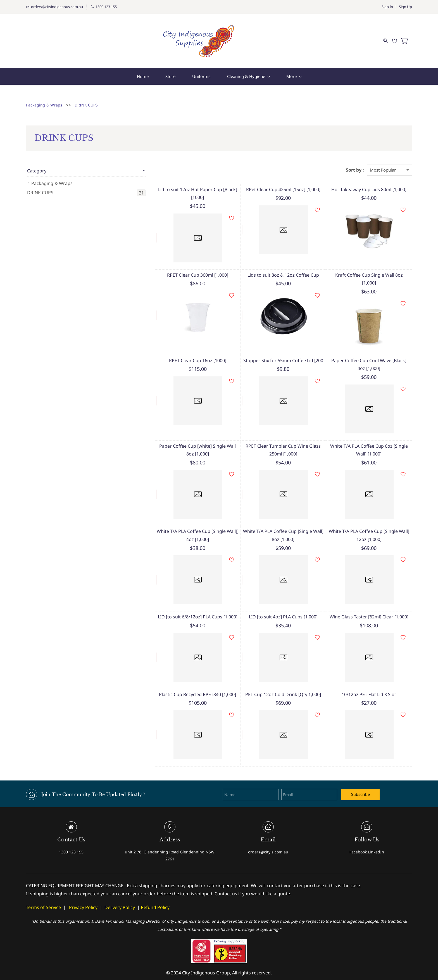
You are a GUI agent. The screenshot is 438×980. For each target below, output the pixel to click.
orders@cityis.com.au (268, 841)
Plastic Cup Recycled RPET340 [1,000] (176, 684)
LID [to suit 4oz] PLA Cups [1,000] (270, 606)
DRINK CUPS (86, 102)
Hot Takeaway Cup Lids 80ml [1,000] (365, 187)
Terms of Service (43, 896)
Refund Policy (155, 896)
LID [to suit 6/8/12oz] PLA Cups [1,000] (176, 606)
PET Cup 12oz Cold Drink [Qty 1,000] (270, 684)
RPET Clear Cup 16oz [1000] (176, 350)
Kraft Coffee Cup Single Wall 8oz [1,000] (365, 272)
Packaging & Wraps (44, 102)
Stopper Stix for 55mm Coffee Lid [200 (270, 350)
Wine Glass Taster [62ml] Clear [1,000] (365, 606)
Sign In (387, 7)
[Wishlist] (397, 39)
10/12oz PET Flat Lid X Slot (365, 684)
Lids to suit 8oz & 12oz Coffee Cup (270, 272)
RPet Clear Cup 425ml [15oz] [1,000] (270, 187)
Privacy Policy (83, 896)
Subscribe (360, 784)
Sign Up (405, 7)
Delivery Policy (120, 896)
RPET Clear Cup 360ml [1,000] (176, 272)
